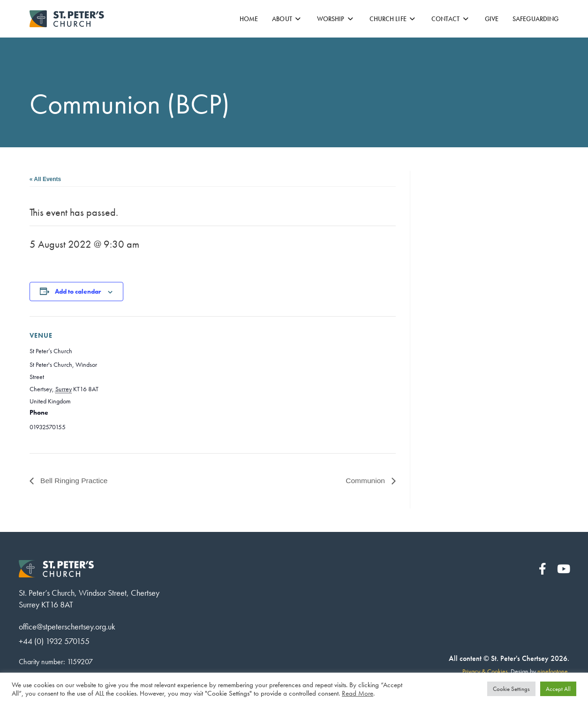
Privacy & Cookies (485, 672)
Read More (358, 693)
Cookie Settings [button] (511, 689)
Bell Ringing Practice (74, 481)
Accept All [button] (558, 689)
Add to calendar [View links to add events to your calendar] (78, 291)
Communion (366, 481)
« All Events (45, 179)
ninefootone (553, 672)
